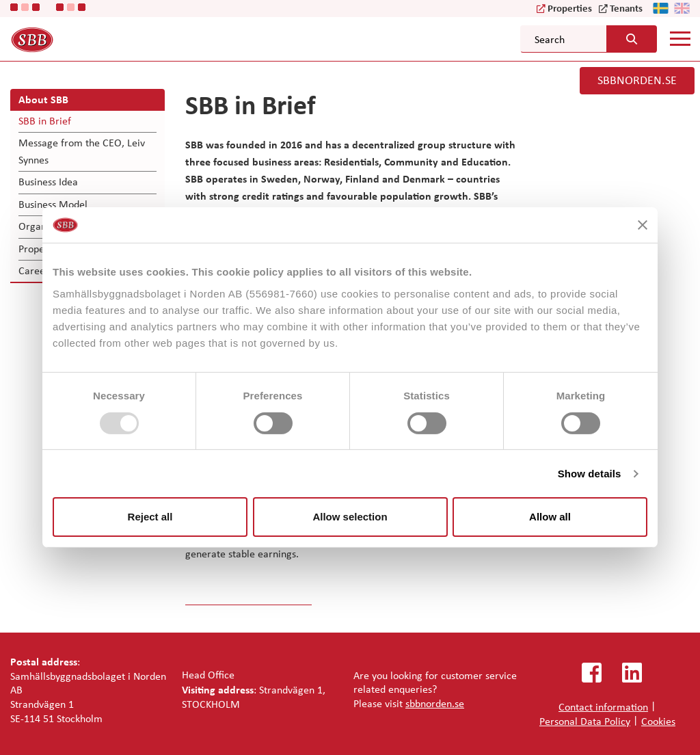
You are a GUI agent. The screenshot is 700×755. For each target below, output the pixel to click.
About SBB (43, 99)
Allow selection (350, 517)
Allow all (550, 517)
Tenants (626, 8)
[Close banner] (643, 225)
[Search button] (632, 39)
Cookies (658, 721)
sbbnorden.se (435, 703)
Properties (570, 8)
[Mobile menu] (680, 38)
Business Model (53, 204)
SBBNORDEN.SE (637, 80)
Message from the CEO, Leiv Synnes (82, 151)
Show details (590, 474)
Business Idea (48, 182)
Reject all (150, 517)
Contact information (603, 707)
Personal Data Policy (585, 721)
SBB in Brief (45, 121)
